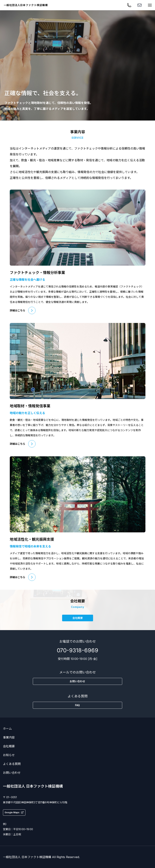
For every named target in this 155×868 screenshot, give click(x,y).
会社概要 (9, 746)
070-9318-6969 (77, 650)
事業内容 (9, 737)
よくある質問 (12, 764)
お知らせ (9, 755)
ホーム (7, 729)
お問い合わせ (12, 773)
